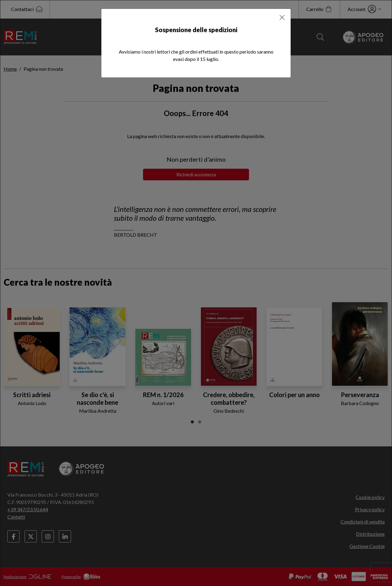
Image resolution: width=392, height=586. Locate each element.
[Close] (282, 17)
